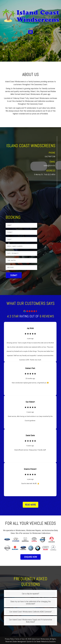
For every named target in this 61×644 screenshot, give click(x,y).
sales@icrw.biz (49, 165)
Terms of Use (20, 639)
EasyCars (52, 641)
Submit (14, 275)
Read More (30, 505)
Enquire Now (31, 557)
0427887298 (50, 156)
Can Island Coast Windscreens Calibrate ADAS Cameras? (31, 612)
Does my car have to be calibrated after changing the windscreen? (31, 603)
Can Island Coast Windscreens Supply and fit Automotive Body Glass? (31, 621)
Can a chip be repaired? (31, 594)
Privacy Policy (10, 639)
